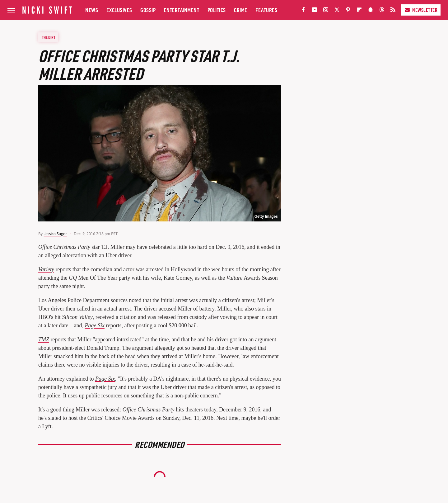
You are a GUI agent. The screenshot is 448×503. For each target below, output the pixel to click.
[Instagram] (326, 11)
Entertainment (182, 10)
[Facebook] (303, 11)
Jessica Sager (55, 234)
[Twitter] (337, 11)
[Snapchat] (371, 11)
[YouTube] (315, 11)
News (92, 10)
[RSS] (393, 11)
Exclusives (119, 10)
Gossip (148, 10)
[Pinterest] (348, 11)
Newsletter (421, 10)
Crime (241, 10)
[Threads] (382, 11)
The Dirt (49, 37)
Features (266, 10)
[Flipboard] (359, 11)
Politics (217, 10)
